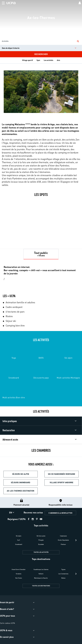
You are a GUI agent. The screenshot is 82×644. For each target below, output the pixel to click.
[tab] (41, 254)
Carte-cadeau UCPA (7, 623)
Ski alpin (19, 536)
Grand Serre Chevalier (19, 569)
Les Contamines (63, 574)
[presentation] (76, 540)
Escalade (41, 544)
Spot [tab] (38, 60)
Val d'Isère (19, 578)
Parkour (63, 544)
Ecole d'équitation (63, 540)
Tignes (63, 569)
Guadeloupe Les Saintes (41, 569)
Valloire (41, 574)
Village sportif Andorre (61, 482)
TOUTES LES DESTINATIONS (41, 586)
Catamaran (63, 536)
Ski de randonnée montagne (62, 474)
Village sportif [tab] (28, 60)
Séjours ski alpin (21, 474)
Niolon (63, 578)
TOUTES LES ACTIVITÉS (41, 552)
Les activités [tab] (48, 60)
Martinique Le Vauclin (41, 578)
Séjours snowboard (21, 482)
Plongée (41, 540)
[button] (2, 3)
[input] (41, 48)
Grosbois (19, 574)
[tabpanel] (41, 358)
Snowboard (19, 544)
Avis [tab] (58, 60)
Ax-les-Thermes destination (20, 491)
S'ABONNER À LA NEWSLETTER (60, 513)
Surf (19, 540)
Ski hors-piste (41, 536)
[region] (41, 29)
